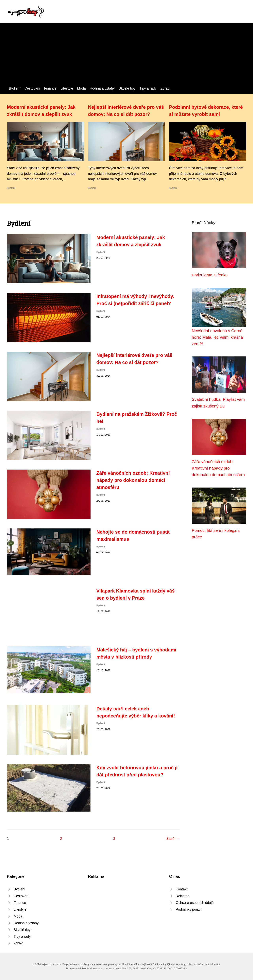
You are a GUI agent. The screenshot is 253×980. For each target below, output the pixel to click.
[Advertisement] (126, 56)
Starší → (173, 839)
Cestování (32, 88)
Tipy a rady (148, 88)
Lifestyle (67, 88)
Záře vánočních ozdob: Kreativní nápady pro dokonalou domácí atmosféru (133, 480)
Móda (81, 88)
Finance (50, 88)
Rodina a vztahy (102, 88)
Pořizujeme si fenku (210, 275)
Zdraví (165, 88)
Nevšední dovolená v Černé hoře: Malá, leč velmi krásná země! (217, 337)
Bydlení (15, 88)
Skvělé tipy (127, 88)
